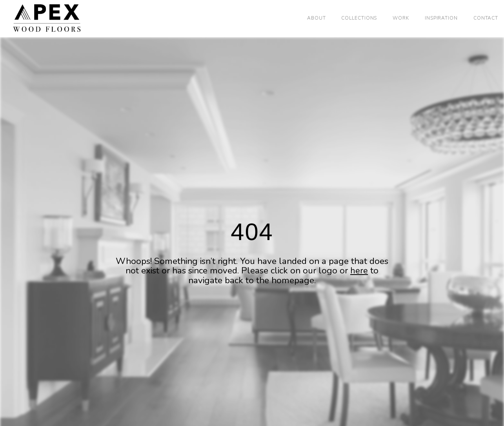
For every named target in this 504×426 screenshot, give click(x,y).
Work (401, 18)
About (317, 18)
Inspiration (441, 18)
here (359, 270)
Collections (359, 18)
